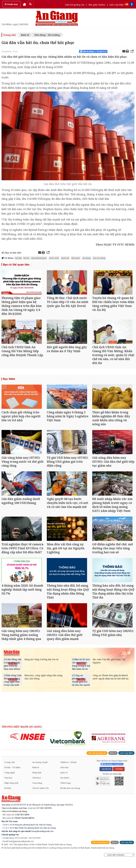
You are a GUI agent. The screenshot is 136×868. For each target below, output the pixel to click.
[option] (28, 747)
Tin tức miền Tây (40, 798)
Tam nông (37, 793)
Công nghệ (9, 782)
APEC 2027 (54, 258)
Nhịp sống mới (11, 793)
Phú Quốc (76, 258)
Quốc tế (64, 782)
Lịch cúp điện (117, 5)
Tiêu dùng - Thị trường (47, 35)
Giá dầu (18, 258)
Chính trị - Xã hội (68, 772)
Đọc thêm (9, 381)
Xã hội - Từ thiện (12, 777)
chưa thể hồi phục (39, 258)
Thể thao (37, 788)
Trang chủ (9, 35)
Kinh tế (25, 35)
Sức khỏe (65, 788)
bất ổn (26, 258)
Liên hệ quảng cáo (75, 5)
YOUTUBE (119, 779)
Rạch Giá (65, 258)
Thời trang (65, 793)
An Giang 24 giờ (40, 772)
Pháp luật (37, 782)
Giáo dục (65, 777)
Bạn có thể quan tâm (16, 265)
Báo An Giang (99, 258)
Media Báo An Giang (70, 798)
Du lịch (8, 798)
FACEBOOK (106, 779)
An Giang (86, 258)
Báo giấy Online (97, 5)
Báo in (113, 763)
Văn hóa (8, 788)
